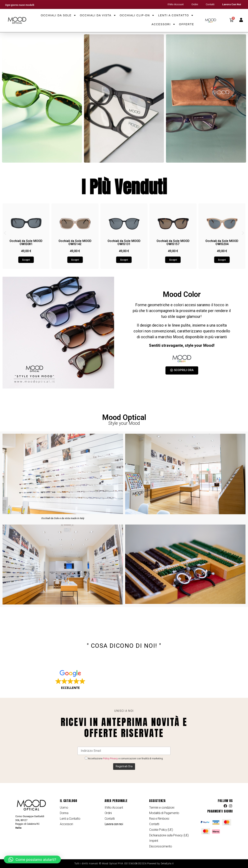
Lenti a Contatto (176, 15)
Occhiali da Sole (58, 15)
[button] (5, 233)
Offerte (187, 24)
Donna (64, 813)
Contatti (210, 4)
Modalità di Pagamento (164, 813)
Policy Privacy (110, 759)
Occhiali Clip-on (137, 15)
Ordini (195, 4)
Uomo (64, 808)
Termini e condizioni (162, 808)
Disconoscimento (161, 846)
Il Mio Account (176, 4)
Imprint (154, 841)
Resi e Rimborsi (159, 819)
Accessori (163, 24)
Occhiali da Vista (98, 15)
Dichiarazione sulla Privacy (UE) (169, 835)
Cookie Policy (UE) (161, 830)
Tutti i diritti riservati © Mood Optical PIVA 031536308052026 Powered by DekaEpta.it (124, 864)
